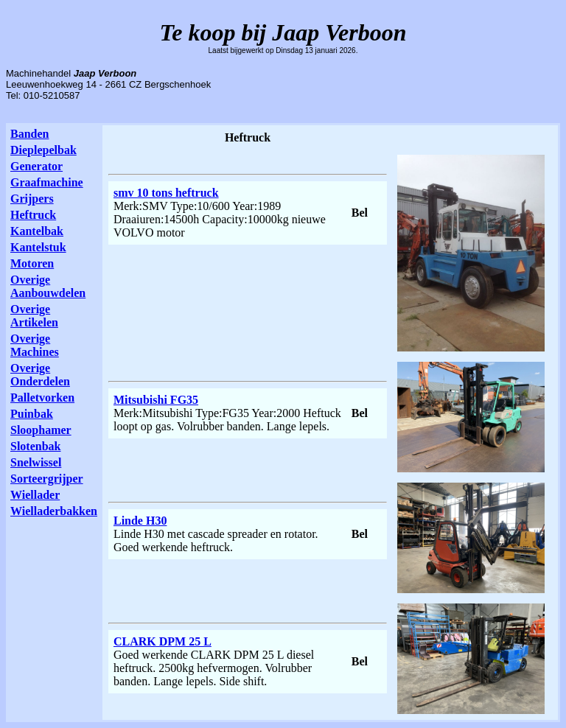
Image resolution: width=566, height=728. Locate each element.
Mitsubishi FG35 (156, 400)
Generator (36, 166)
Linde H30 (140, 521)
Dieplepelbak (43, 150)
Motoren (32, 263)
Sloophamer (41, 430)
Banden (29, 134)
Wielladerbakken (54, 511)
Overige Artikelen (34, 316)
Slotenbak (35, 446)
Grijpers (32, 199)
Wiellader (35, 495)
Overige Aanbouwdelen (48, 286)
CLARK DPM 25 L (163, 641)
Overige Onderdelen (40, 375)
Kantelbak (37, 231)
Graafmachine (47, 182)
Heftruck (33, 215)
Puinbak (32, 414)
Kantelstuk (38, 247)
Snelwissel (36, 462)
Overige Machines (35, 345)
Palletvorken (42, 398)
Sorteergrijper (47, 479)
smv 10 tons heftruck (166, 193)
